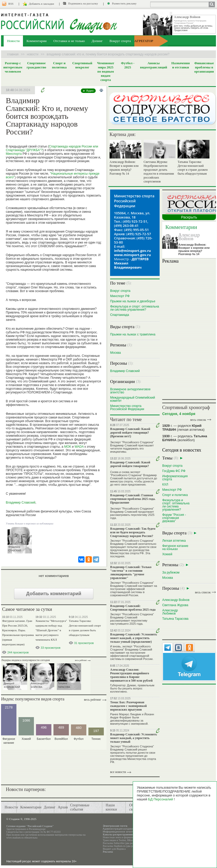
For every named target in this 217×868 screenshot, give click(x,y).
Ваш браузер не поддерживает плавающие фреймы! (189, 330)
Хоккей (167, 554)
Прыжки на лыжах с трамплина (133, 334)
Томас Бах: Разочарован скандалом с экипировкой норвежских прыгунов (128, 706)
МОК (68, 447)
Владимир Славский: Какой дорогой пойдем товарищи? (130, 464)
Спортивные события (80, 807)
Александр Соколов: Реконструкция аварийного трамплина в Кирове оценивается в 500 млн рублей (131, 675)
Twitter (122, 840)
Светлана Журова (175, 605)
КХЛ (165, 484)
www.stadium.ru (15, 838)
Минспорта (14, 154)
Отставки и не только (69, 41)
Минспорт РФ (120, 296)
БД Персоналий (161, 799)
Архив (63, 807)
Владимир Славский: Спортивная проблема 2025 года (133, 608)
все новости (118, 772)
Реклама (108, 852)
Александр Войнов (189, 237)
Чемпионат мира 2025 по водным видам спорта (106, 71)
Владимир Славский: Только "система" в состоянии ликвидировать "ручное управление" (131, 572)
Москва (115, 353)
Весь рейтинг (81, 660)
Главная (13, 54)
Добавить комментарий (54, 594)
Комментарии (36, 41)
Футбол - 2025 (128, 65)
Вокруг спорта (120, 41)
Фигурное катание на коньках (175, 547)
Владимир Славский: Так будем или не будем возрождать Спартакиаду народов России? (133, 532)
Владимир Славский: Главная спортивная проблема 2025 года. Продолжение (133, 499)
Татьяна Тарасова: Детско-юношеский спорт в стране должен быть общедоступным (193, 168)
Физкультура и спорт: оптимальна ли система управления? (135, 308)
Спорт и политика (59, 65)
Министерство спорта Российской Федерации (127, 407)
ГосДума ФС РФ (174, 471)
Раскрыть (189, 217)
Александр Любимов (170, 612)
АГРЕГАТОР (144, 41)
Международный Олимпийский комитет (132, 399)
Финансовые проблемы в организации (204, 67)
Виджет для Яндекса (114, 849)
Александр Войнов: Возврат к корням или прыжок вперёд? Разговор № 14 (124, 168)
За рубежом (171, 572)
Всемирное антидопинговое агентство (130, 391)
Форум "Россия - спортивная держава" (174, 518)
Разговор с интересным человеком (13, 67)
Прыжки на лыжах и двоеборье (133, 301)
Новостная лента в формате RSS (121, 837)
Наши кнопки (111, 807)
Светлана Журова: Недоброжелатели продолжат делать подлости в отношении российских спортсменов (159, 172)
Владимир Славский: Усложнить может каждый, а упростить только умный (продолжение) (134, 638)
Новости (13, 41)
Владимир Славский (21, 503)
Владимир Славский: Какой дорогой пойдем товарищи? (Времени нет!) (130, 433)
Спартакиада (120, 315)
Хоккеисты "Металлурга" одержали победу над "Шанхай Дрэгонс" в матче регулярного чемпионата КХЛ (51, 630)
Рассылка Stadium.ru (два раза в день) (123, 846)
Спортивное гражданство (36, 65)
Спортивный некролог (82, 65)
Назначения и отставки (180, 65)
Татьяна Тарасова (175, 619)
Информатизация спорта (175, 478)
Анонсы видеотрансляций (154, 65)
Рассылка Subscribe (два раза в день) (123, 843)
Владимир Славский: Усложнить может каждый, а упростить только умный (134, 738)
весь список (198, 420)
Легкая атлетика (174, 541)
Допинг (97, 41)
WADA (79, 447)
